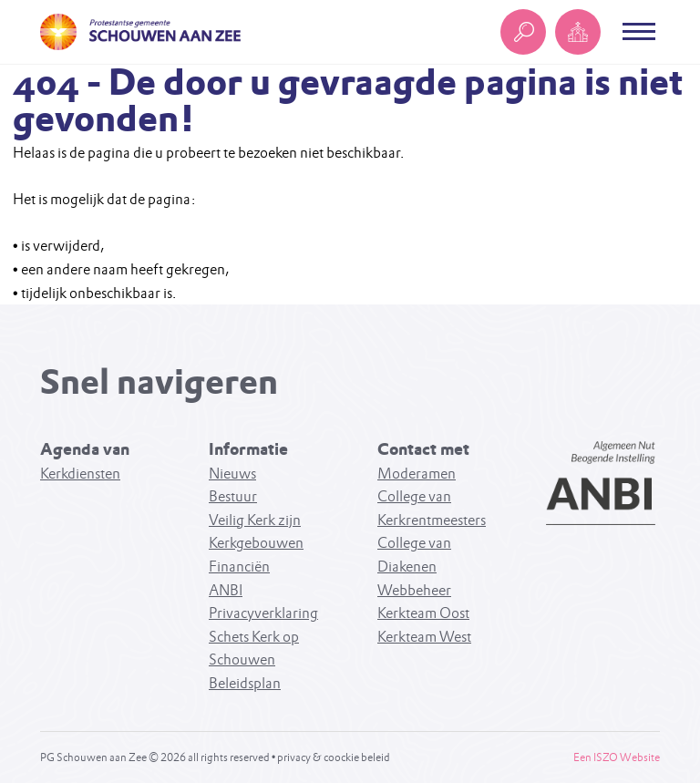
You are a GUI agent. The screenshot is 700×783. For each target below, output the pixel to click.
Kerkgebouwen (256, 543)
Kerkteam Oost (423, 613)
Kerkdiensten (80, 474)
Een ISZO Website (617, 757)
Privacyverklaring (263, 613)
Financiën (239, 567)
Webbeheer (414, 590)
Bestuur (233, 496)
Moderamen (417, 474)
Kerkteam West (424, 637)
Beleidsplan (245, 683)
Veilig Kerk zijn (255, 520)
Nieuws (232, 474)
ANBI (226, 590)
